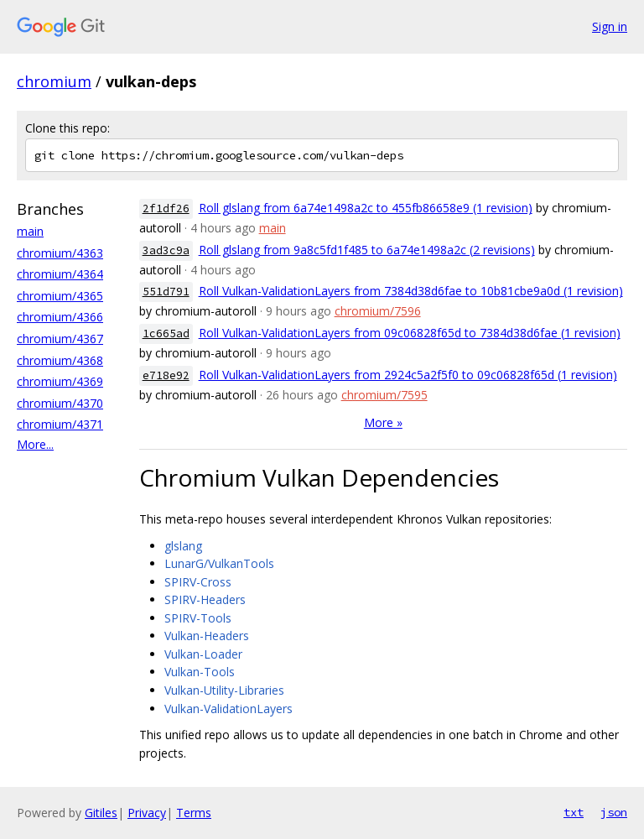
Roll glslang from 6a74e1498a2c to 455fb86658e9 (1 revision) (366, 208)
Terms (194, 813)
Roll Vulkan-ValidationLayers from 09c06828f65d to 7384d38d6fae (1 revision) (410, 333)
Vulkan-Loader (203, 654)
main (30, 231)
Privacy (147, 813)
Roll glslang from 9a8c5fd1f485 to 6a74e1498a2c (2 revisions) (367, 250)
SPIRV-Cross (198, 582)
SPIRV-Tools (198, 618)
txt (574, 812)
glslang (183, 546)
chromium (54, 81)
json (614, 812)
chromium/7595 (384, 395)
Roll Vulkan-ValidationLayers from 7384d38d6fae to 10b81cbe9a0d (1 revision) (411, 291)
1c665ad (166, 334)
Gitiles (101, 813)
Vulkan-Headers (207, 636)
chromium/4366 (60, 317)
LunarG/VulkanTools (219, 563)
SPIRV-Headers (205, 599)
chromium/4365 (60, 296)
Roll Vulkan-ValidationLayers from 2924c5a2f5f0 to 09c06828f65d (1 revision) (408, 375)
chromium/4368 (60, 360)
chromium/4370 (60, 403)
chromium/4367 (60, 339)
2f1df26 (166, 208)
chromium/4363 (60, 253)
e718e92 (166, 375)
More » (383, 422)
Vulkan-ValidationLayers (229, 709)
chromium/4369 (60, 381)
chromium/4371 (60, 424)
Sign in (610, 26)
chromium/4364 (60, 274)
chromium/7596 (378, 311)
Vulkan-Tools (200, 672)
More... (35, 444)
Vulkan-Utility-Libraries (224, 690)
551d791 (166, 292)
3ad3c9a (166, 250)
